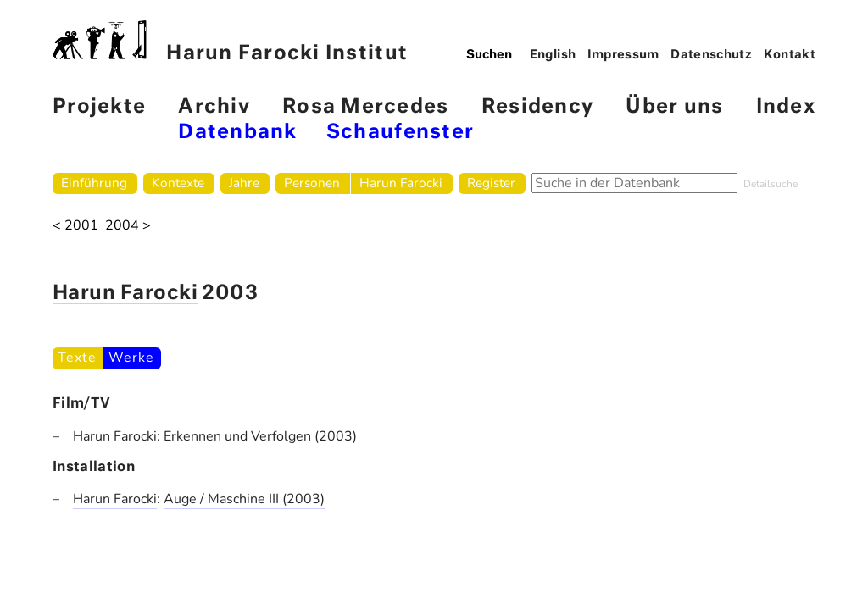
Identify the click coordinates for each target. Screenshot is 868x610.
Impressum (623, 55)
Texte (77, 358)
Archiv (214, 107)
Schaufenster (400, 133)
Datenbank (237, 133)
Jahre (244, 183)
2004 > (128, 226)
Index (786, 107)
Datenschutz (711, 55)
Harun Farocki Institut (230, 42)
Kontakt (790, 55)
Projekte (99, 107)
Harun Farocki (401, 183)
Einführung (94, 183)
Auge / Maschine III (223, 499)
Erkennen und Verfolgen (239, 436)
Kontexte (178, 183)
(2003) (336, 436)
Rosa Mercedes (365, 107)
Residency (537, 107)
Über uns (674, 107)
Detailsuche (771, 184)
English (553, 55)
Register (491, 183)
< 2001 (75, 226)
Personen (312, 183)
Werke (131, 358)
